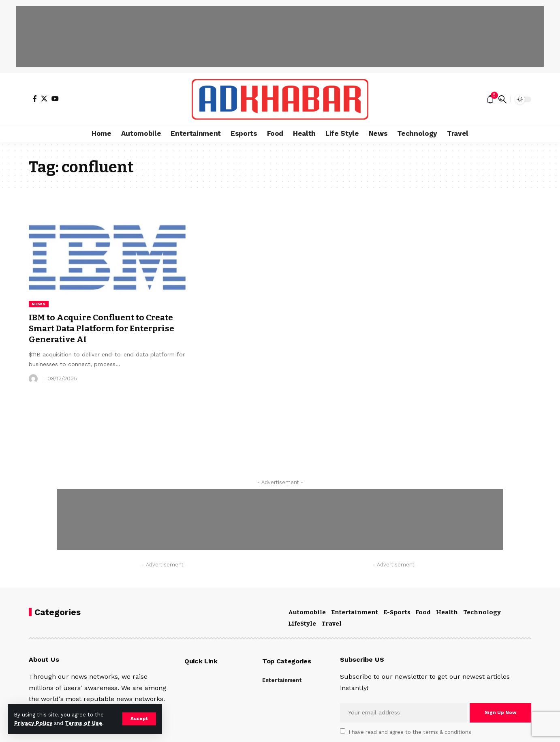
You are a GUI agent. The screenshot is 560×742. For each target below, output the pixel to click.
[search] (502, 99)
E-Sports (397, 612)
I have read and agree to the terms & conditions (410, 732)
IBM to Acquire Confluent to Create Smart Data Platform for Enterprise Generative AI (106, 329)
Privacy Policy (33, 723)
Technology (482, 612)
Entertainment (355, 612)
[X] (44, 99)
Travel (331, 624)
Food (423, 612)
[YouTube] (55, 99)
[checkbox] (343, 731)
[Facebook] (35, 99)
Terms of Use (83, 723)
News (39, 304)
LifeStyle (302, 624)
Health (447, 612)
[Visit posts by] (33, 379)
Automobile (307, 612)
